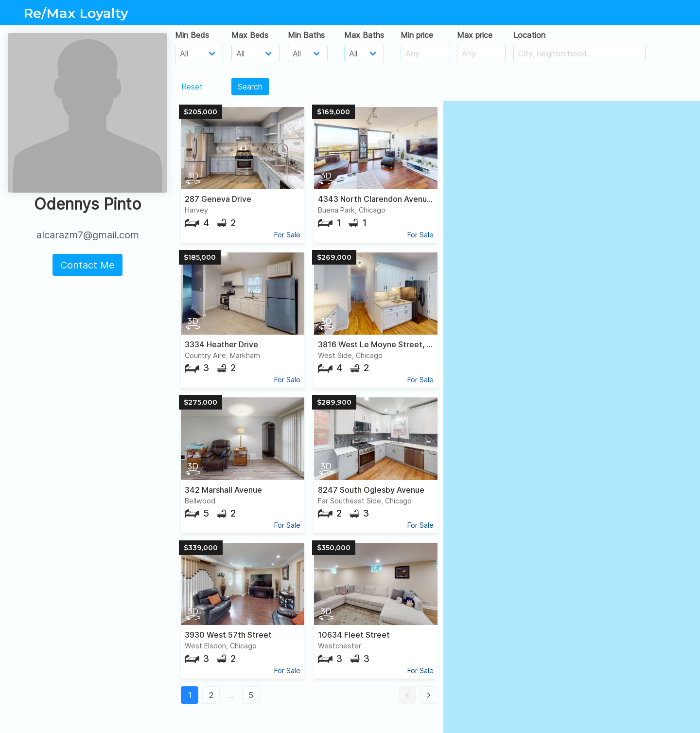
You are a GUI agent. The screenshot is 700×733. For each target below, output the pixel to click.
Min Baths (306, 35)
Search (250, 87)
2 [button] (211, 695)
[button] (407, 695)
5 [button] (251, 695)
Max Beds (250, 35)
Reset (192, 87)
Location (529, 35)
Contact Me (87, 265)
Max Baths (364, 35)
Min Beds (192, 35)
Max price (475, 35)
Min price (417, 35)
